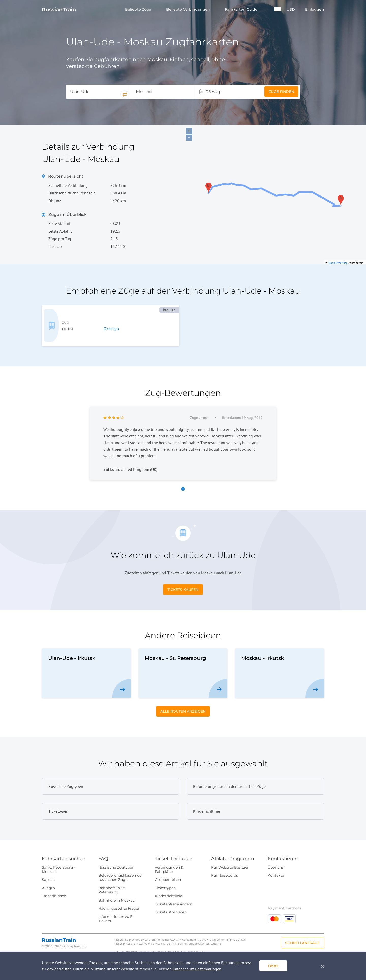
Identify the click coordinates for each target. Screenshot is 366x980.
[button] (278, 9)
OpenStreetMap (338, 263)
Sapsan (48, 871)
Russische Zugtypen (116, 859)
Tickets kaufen (183, 581)
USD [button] (291, 10)
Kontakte (276, 867)
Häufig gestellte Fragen (119, 900)
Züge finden (281, 92)
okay (273, 966)
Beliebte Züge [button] (139, 10)
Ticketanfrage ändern (174, 896)
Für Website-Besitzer (230, 859)
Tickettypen (165, 879)
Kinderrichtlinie (169, 888)
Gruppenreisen (168, 871)
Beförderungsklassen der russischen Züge (121, 869)
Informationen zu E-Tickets (116, 910)
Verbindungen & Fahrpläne (169, 861)
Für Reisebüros (225, 867)
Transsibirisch (54, 888)
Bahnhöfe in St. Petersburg (112, 882)
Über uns (276, 859)
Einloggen (315, 10)
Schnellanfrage (302, 935)
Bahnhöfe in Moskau (117, 892)
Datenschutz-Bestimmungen (197, 969)
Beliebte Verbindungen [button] (189, 10)
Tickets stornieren (171, 904)
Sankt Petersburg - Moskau (59, 861)
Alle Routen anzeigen (183, 703)
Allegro (48, 879)
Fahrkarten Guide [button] (242, 10)
